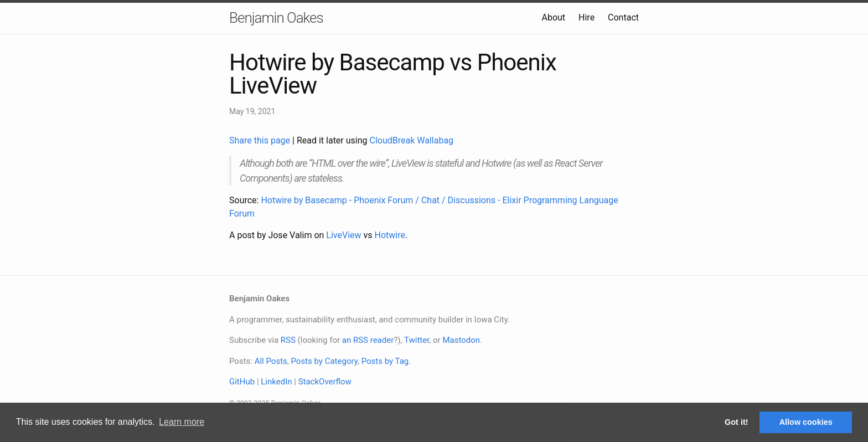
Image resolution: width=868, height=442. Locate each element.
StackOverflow (325, 382)
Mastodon (461, 340)
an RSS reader (368, 340)
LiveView (343, 235)
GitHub (242, 382)
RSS (288, 340)
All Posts (271, 361)
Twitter (417, 340)
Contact (623, 17)
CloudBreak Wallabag (412, 140)
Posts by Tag (385, 361)
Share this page (261, 140)
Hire (587, 17)
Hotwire (390, 235)
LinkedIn (276, 382)
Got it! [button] (736, 422)
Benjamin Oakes (276, 18)
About (553, 17)
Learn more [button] (182, 422)
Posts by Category (324, 361)
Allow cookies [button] (806, 422)
